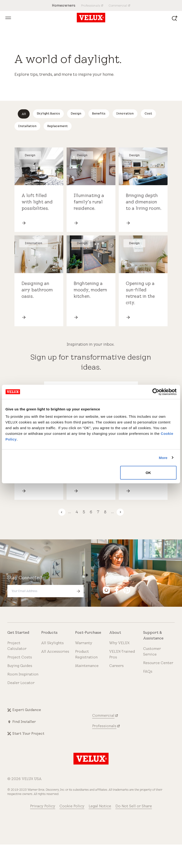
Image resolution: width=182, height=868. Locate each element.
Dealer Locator (21, 683)
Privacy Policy (43, 806)
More (163, 457)
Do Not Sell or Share (134, 806)
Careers (116, 666)
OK (148, 473)
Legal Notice (100, 806)
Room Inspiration (23, 674)
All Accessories (55, 651)
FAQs (148, 671)
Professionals (104, 726)
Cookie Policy (72, 806)
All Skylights (52, 643)
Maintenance (87, 666)
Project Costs (20, 657)
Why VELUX (119, 643)
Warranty (84, 643)
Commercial (103, 715)
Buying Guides (20, 666)
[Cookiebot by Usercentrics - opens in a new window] (156, 392)
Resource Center (158, 663)
